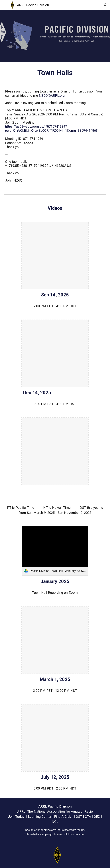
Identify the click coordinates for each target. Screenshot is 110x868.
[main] (55, 73)
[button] (4, 5)
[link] (55, 551)
